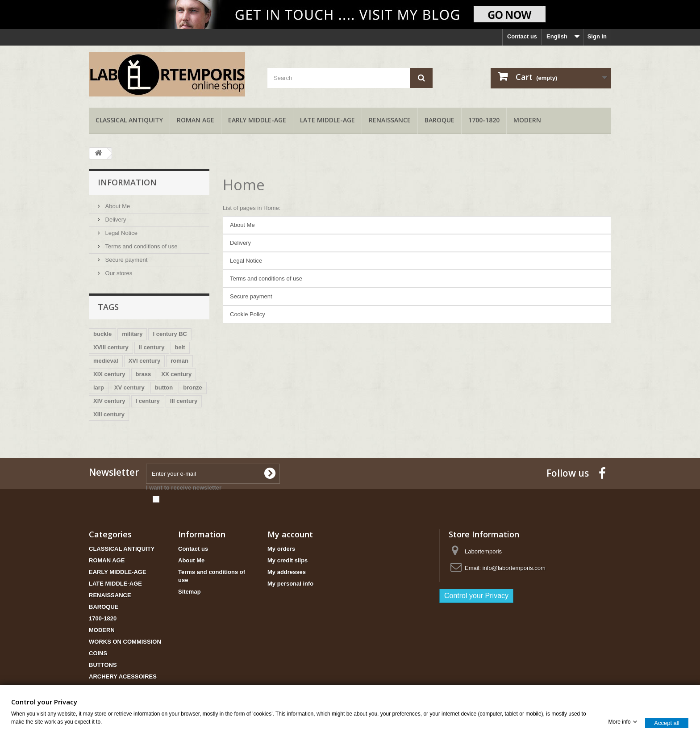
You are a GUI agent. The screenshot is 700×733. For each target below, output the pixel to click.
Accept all (667, 723)
